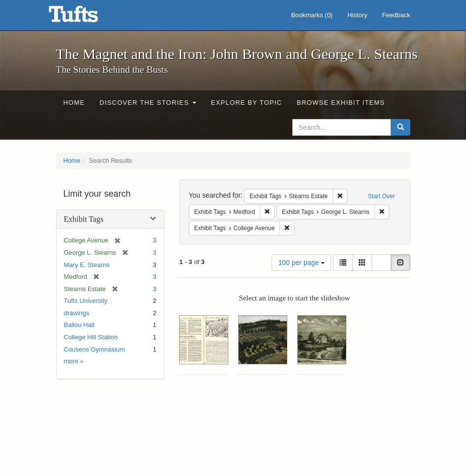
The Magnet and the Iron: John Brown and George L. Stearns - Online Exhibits (86, 17)
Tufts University (86, 301)
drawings (77, 313)
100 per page (301, 263)
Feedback (396, 15)
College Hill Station (91, 337)
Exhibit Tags (84, 219)
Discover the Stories (148, 103)
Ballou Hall (79, 325)
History (357, 15)
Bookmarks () (312, 15)
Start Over (382, 196)
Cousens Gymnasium (94, 349)
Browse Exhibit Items (341, 103)
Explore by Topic (247, 103)
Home (74, 103)
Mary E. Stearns (87, 265)
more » (74, 361)
